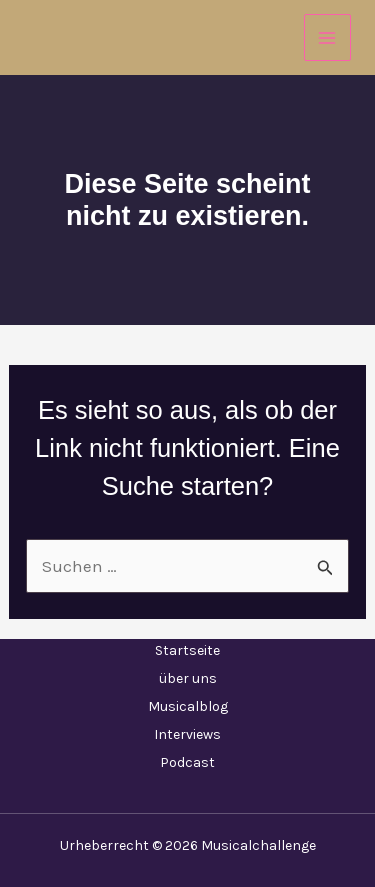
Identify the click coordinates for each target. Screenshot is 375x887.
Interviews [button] (187, 734)
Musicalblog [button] (188, 706)
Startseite (187, 650)
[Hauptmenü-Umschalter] (328, 38)
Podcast (187, 762)
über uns (188, 678)
